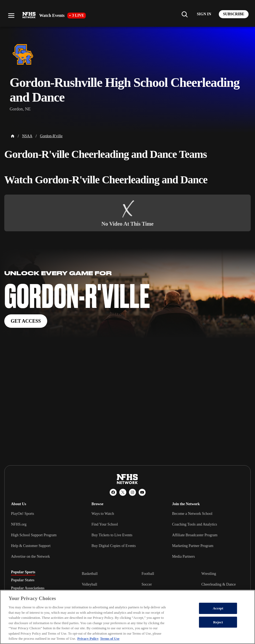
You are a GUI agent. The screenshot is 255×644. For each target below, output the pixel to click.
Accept (218, 608)
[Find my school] (184, 14)
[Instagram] (132, 492)
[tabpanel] (163, 584)
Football (148, 574)
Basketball (90, 574)
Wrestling (209, 574)
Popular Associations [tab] (28, 588)
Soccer (147, 584)
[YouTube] (142, 492)
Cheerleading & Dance (219, 584)
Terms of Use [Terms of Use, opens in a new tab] (110, 639)
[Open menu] (11, 16)
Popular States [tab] (23, 580)
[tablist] (38, 580)
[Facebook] (113, 492)
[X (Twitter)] (123, 492)
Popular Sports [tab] (23, 572)
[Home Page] (13, 136)
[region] (127, 617)
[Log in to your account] (204, 14)
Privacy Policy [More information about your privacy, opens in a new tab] (88, 639)
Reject (218, 622)
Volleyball (89, 584)
